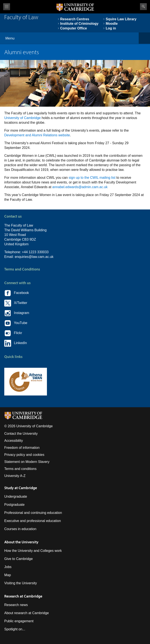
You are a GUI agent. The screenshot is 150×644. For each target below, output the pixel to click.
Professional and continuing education (33, 513)
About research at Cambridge (27, 613)
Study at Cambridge (21, 488)
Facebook (17, 293)
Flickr (13, 333)
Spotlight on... (15, 629)
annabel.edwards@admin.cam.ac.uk (80, 187)
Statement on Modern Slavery (27, 462)
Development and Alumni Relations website (37, 135)
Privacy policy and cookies (24, 455)
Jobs (8, 567)
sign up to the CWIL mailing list (92, 178)
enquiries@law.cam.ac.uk (34, 257)
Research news (16, 605)
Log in (111, 28)
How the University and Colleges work (33, 551)
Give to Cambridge (18, 559)
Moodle (112, 24)
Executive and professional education (33, 521)
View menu (7, 7)
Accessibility (14, 441)
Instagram (17, 313)
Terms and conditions (20, 469)
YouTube (16, 323)
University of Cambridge (23, 118)
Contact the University (21, 434)
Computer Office (74, 28)
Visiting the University (21, 583)
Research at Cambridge (23, 596)
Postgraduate (14, 505)
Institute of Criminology (79, 24)
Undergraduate (16, 496)
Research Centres (75, 19)
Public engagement (19, 621)
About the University (21, 542)
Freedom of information (22, 448)
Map (8, 575)
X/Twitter (16, 303)
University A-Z (15, 476)
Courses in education (20, 529)
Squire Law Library (121, 19)
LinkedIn (16, 343)
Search (143, 7)
